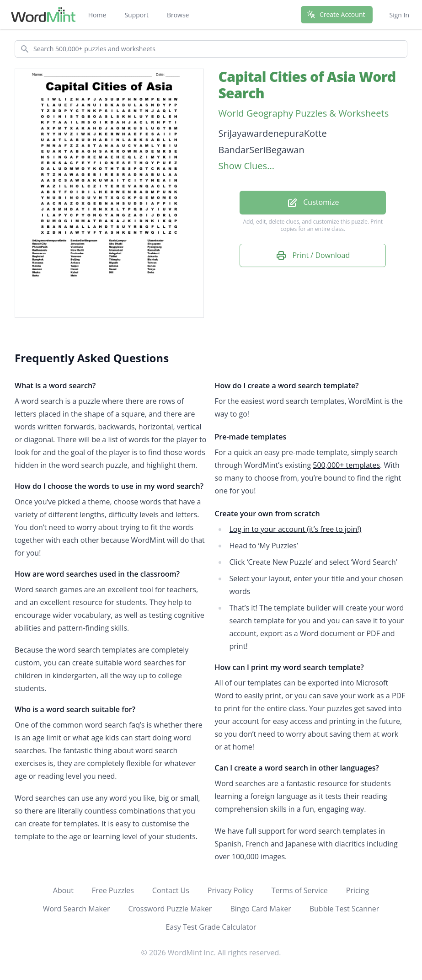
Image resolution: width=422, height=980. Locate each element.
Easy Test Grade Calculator (211, 927)
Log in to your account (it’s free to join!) (296, 529)
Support (136, 15)
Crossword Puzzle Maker (170, 909)
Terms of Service (300, 890)
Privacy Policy (230, 890)
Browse (178, 15)
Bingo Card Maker (260, 909)
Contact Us (171, 890)
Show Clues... (246, 166)
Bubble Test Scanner (345, 909)
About (63, 890)
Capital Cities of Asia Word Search (307, 85)
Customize (313, 203)
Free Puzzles (113, 890)
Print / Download (313, 256)
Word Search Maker (77, 909)
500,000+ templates (346, 465)
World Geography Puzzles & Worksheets (304, 113)
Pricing (358, 890)
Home (97, 15)
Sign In (399, 15)
